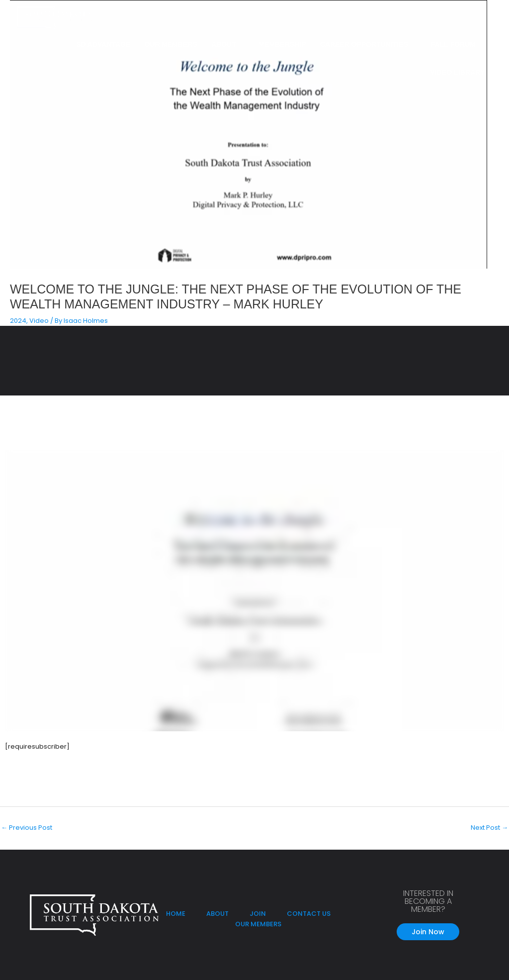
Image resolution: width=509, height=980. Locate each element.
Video (39, 321)
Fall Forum (453, 44)
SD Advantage (103, 44)
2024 (18, 321)
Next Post (489, 828)
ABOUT (218, 914)
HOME (176, 914)
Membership (283, 44)
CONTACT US (309, 914)
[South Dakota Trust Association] (55, 18)
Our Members (171, 44)
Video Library (458, 72)
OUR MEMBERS (258, 924)
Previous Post (27, 828)
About (224, 44)
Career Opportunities (364, 44)
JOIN (258, 914)
